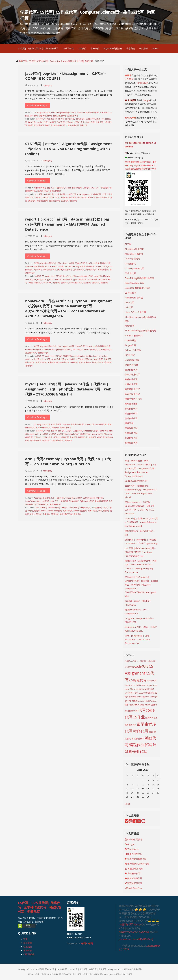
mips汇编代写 (34, 511)
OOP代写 (61, 122)
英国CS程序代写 (134, 869)
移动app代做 (131, 404)
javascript (34, 434)
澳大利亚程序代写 (65, 270)
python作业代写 (80, 279)
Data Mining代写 (69, 276)
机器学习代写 (41, 362)
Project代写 (101, 266)
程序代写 (40, 125)
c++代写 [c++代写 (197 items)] (133, 661)
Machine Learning (93, 356)
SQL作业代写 (85, 434)
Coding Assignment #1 (136, 481)
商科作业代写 (131, 379)
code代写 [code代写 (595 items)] (141, 666)
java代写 (32, 122)
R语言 (31, 283)
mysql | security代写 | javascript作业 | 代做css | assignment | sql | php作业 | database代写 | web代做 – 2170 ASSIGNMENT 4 (68, 389)
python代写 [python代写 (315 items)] (131, 701)
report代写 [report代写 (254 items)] (134, 705)
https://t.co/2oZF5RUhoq (134, 932)
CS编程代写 (90, 119)
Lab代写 (86, 188)
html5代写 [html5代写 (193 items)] (129, 685)
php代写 (52, 434)
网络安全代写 (36, 440)
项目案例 (143, 48)
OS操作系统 (74, 501)
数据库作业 (83, 437)
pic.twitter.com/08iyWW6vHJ (136, 939)
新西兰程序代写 (59, 116)
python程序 (92, 279)
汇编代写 (46, 514)
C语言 (110, 194)
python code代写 (54, 279)
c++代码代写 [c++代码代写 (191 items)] (141, 661)
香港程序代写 (43, 353)
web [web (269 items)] (142, 705)
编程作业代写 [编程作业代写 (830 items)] (141, 745)
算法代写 (32, 201)
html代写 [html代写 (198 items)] (136, 685)
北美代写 (99, 122)
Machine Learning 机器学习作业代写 (80, 266)
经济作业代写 (131, 413)
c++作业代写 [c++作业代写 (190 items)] (151, 661)
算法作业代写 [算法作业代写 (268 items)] (138, 739)
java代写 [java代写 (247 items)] (138, 689)
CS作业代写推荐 (134, 839)
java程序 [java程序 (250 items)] (129, 693)
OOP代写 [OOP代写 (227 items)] (150, 693)
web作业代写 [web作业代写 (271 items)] (151, 705)
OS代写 (38, 197)
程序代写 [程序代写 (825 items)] (141, 731)
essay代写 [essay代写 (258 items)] (152, 681)
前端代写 (65, 437)
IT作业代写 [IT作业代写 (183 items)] (144, 685)
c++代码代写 (48, 194)
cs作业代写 (80, 119)
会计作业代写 (131, 370)
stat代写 (45, 197)
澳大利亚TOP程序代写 (137, 864)
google (135, 165)
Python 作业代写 (91, 349)
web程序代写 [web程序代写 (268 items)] (131, 711)
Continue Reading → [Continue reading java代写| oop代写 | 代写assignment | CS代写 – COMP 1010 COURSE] (38, 105)
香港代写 (84, 125)
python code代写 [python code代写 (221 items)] (150, 697)
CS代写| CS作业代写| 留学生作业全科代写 (38, 48)
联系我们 (131, 48)
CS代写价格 (68, 48)
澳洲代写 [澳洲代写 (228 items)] (133, 725)
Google (147, 100)
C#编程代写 (131, 264)
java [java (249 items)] (150, 685)
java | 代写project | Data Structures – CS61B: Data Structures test (137, 640)
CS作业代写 (80, 263)
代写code (70, 122)
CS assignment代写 (42, 112)
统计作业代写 (131, 418)
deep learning (79, 356)
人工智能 (80, 359)
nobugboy (47, 85)
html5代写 (104, 431)
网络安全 (55, 427)
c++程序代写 (71, 194)
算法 (81, 362)
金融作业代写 (131, 438)
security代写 (73, 434)
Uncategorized (132, 360)
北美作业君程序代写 (136, 859)
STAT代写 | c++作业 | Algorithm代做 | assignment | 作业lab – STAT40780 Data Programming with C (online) (69, 149)
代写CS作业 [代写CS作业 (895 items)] (135, 717)
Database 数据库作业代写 (88, 112)
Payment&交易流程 (113, 48)
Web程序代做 (101, 424)
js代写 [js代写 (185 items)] (135, 693)
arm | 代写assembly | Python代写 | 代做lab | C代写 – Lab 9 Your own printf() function (68, 461)
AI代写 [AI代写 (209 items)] (127, 661)
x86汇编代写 (104, 511)
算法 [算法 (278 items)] (151, 732)
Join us (155, 48)
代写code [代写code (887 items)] (146, 710)
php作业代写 (62, 434)
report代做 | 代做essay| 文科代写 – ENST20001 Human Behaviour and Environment (141, 522)
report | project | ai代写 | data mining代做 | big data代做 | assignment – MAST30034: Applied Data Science (67, 224)
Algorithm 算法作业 (42, 188)
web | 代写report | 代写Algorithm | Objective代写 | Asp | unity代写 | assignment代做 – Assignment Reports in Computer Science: (141, 468)
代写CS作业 (79, 122)
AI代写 (37, 263)
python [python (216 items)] (140, 697)
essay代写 (98, 276)
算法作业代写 (43, 191)
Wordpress (132, 849)
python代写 (67, 279)
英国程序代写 (55, 191)
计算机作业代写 (72, 125)
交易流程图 (143, 83)
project (36, 279)
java (98, 119)
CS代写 (61, 119)
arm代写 (44, 508)
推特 (145, 169)
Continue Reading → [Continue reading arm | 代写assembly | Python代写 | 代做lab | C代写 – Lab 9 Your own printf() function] (38, 491)
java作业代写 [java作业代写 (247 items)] (148, 689)
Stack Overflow (133, 888)
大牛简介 (82, 48)
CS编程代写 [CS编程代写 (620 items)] (138, 680)
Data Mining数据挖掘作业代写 (64, 112)
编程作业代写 (59, 125)
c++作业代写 (60, 194)
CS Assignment (51, 119)
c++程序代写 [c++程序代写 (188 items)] (129, 667)
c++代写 (39, 194)
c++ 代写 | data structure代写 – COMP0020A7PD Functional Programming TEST (140, 552)
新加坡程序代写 (50, 270)
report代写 (103, 279)
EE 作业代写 (98, 498)
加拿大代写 (90, 122)
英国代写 (65, 201)
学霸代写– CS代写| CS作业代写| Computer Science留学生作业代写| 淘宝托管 (56, 61)
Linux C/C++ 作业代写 (100, 188)
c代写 (104, 194)
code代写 (39, 119)
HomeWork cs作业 (56, 266)
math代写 (130, 326)
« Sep (127, 804)
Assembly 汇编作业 (42, 498)
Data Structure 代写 (135, 283)
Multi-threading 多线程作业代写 (140, 331)
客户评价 (95, 48)
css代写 (61, 431)
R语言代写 (38, 270)
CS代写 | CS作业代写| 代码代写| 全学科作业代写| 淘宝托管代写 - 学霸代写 (40, 907)
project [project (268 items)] (133, 697)
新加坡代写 (82, 197)
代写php (57, 437)
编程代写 (49, 125)
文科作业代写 (131, 384)
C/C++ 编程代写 (58, 188)
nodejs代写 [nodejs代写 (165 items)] (142, 693)
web (93, 434)
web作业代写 (102, 434)
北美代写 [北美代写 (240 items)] (149, 718)
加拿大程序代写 (45, 116)
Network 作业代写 (134, 336)
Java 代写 (34, 116)
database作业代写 (85, 276)
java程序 (52, 122)
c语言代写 (29, 197)
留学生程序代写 (103, 197)
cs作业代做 (70, 119)
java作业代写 (42, 122)
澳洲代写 (32, 125)
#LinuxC (138, 924)
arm (37, 508)
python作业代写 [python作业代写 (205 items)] (144, 701)
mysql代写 (43, 434)
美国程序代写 (73, 116)
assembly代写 (54, 508)
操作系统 (73, 197)
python (43, 279)
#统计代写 (126, 924)
